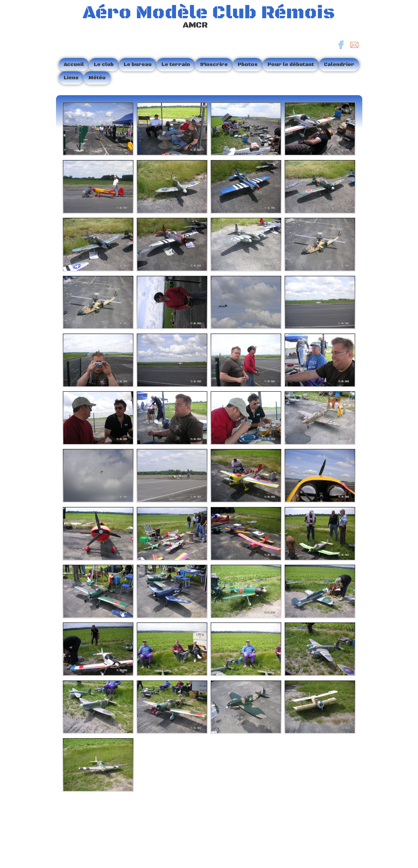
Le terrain (176, 65)
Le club (104, 65)
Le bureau (138, 65)
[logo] (198, 18)
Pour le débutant (291, 65)
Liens (71, 78)
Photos (248, 65)
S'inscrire (214, 65)
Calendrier (339, 65)
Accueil (74, 65)
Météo (97, 78)
